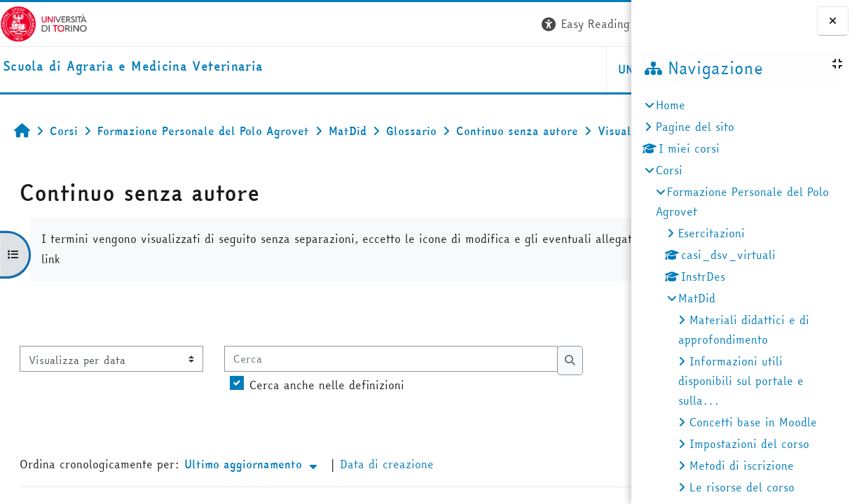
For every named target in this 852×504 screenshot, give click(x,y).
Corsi (669, 170)
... (605, 344)
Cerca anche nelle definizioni (327, 416)
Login (606, 24)
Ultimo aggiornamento (252, 495)
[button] (420, 24)
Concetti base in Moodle (753, 422)
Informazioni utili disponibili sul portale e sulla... (741, 381)
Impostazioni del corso (749, 444)
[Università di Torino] (44, 22)
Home (671, 105)
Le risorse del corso (742, 487)
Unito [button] (465, 69)
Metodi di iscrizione (742, 465)
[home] (133, 67)
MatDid (697, 298)
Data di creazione (387, 495)
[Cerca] (391, 390)
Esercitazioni (712, 233)
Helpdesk (546, 69)
